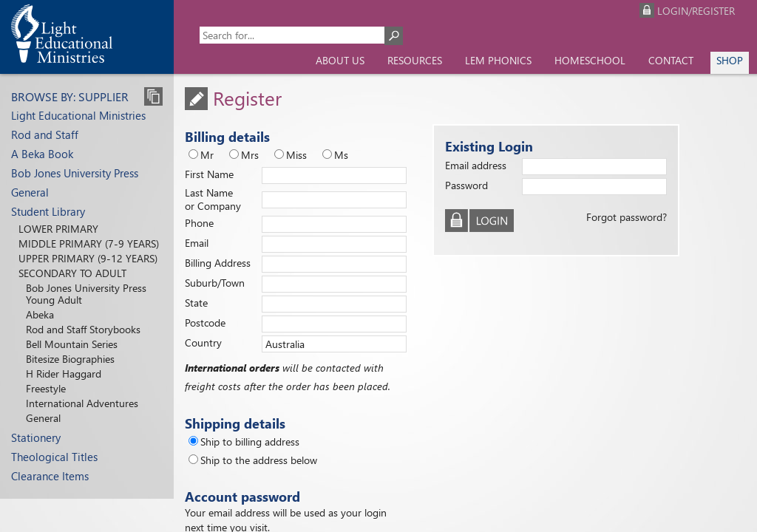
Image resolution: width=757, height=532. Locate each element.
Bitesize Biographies (70, 359)
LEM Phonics (498, 60)
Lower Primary (58, 229)
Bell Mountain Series (72, 344)
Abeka (40, 314)
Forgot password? (627, 217)
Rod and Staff (45, 134)
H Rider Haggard (64, 374)
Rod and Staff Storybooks (83, 329)
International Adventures (82, 403)
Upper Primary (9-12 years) (88, 258)
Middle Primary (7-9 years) (89, 243)
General (30, 192)
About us (340, 60)
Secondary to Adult (72, 273)
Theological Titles (54, 457)
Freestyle (46, 388)
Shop (730, 60)
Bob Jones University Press (75, 173)
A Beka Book (42, 154)
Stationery (36, 437)
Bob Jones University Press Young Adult (86, 294)
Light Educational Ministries (78, 115)
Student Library (48, 211)
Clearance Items (50, 476)
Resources (415, 60)
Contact (671, 60)
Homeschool (590, 60)
